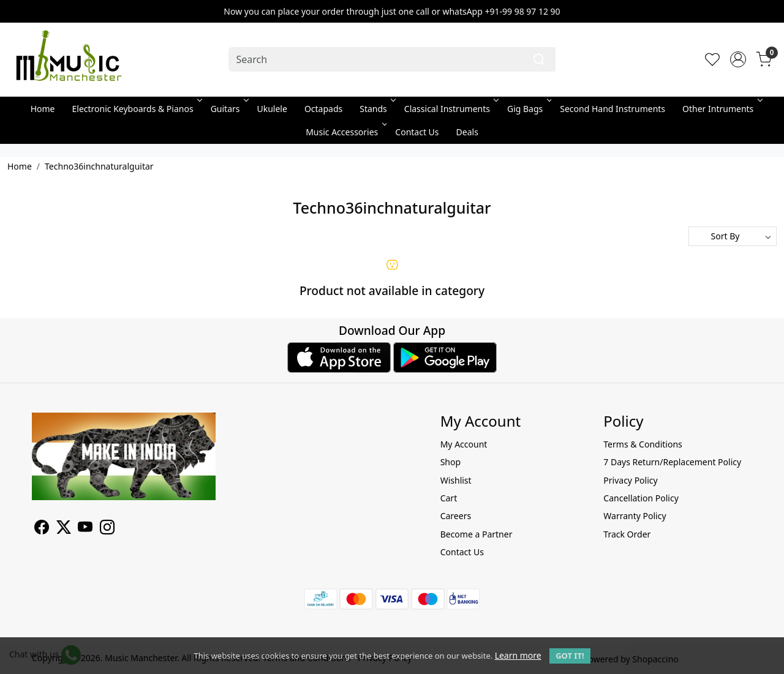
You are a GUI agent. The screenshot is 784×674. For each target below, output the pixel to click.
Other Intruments (721, 109)
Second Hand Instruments (612, 109)
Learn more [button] (518, 655)
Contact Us (417, 132)
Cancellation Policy (641, 498)
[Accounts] (738, 59)
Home (43, 109)
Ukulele (272, 109)
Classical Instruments (450, 109)
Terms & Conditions (643, 444)
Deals (467, 132)
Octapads (323, 109)
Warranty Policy (635, 516)
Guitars (229, 109)
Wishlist (456, 480)
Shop (450, 462)
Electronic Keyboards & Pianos (136, 109)
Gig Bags (528, 109)
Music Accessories (345, 132)
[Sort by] (733, 236)
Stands (377, 109)
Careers (456, 516)
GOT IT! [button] (570, 656)
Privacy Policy (630, 480)
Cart (449, 498)
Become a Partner (477, 534)
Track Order (627, 534)
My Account (464, 444)
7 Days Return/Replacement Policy (672, 462)
